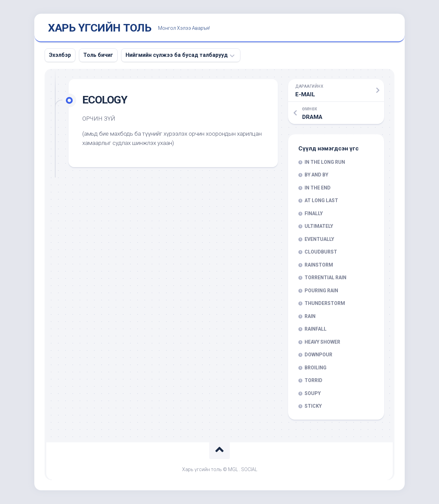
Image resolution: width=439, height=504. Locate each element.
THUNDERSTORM (325, 303)
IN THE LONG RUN (325, 162)
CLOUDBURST (321, 252)
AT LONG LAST (321, 200)
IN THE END (318, 188)
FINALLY (314, 213)
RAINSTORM (319, 265)
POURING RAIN (321, 291)
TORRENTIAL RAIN (325, 278)
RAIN (310, 316)
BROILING (316, 368)
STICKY (313, 406)
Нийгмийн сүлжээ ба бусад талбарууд (177, 55)
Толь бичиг (98, 55)
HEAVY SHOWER (322, 342)
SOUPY (313, 393)
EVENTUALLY (319, 239)
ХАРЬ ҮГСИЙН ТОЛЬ (100, 28)
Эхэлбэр (60, 55)
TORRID (313, 380)
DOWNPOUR (318, 355)
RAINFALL (316, 329)
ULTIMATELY (319, 226)
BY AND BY (316, 175)
